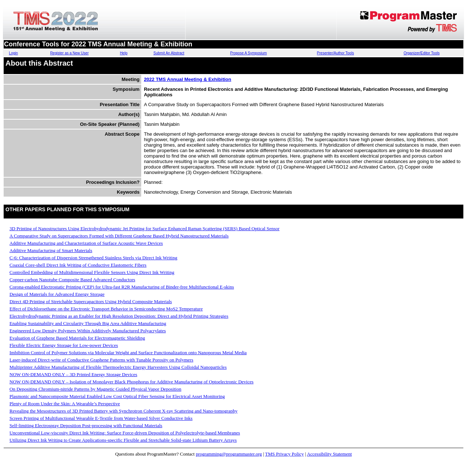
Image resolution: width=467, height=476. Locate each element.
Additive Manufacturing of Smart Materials (51, 250)
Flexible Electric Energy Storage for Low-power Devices (64, 345)
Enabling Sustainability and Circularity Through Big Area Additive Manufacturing (88, 323)
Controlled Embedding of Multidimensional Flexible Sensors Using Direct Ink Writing (92, 272)
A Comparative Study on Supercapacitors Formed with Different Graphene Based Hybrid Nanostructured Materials (119, 236)
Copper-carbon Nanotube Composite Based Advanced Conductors (72, 280)
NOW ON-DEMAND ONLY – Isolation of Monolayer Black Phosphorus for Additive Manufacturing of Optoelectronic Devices (132, 382)
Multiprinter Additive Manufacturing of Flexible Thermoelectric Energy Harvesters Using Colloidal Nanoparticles (118, 367)
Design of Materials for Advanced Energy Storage (57, 294)
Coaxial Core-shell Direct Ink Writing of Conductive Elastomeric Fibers (78, 265)
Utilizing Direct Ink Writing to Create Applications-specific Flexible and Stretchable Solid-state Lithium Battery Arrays (123, 440)
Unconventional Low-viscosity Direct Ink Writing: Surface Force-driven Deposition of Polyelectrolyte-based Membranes (125, 433)
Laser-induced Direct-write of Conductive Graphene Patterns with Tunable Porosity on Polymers (101, 360)
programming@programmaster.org (229, 454)
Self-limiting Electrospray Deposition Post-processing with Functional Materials (86, 425)
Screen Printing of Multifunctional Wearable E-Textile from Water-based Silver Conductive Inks (101, 418)
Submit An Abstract (169, 53)
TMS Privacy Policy (285, 454)
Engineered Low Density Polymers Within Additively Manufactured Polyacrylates (88, 331)
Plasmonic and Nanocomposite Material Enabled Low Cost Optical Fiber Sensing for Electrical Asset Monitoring (117, 396)
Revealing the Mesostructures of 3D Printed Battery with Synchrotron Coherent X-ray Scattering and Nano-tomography (123, 411)
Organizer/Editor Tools (422, 53)
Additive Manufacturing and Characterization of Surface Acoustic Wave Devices (86, 243)
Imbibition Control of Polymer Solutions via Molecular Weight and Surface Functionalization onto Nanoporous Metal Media (128, 353)
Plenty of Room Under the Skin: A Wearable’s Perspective (65, 404)
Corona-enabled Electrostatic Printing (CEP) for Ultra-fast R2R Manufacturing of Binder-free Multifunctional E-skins (122, 287)
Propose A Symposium (249, 53)
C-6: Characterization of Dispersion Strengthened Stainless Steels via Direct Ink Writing (93, 258)
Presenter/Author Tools (336, 53)
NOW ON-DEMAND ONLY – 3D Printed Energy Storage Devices (73, 374)
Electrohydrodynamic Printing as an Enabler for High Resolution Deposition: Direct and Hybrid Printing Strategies (119, 316)
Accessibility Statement (329, 454)
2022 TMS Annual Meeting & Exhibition (187, 79)
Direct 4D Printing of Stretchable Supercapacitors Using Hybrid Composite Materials (91, 301)
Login (13, 53)
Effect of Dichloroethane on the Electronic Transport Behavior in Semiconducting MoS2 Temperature (106, 309)
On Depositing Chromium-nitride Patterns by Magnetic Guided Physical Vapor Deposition (95, 389)
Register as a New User (69, 53)
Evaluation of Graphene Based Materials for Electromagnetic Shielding (77, 338)
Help (124, 53)
